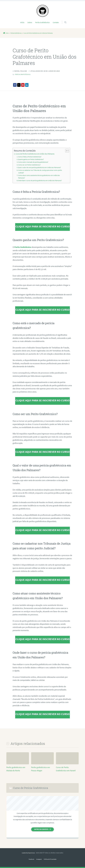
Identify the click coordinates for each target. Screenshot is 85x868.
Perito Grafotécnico (42, 22)
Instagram (38, 859)
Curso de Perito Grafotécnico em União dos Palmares (35, 154)
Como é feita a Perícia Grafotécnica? (31, 157)
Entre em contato (41, 829)
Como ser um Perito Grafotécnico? (30, 165)
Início (22, 22)
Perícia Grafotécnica (24, 74)
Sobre (30, 22)
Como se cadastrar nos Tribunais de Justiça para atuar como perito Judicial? (41, 171)
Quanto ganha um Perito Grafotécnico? (32, 159)
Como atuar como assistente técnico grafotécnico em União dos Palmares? (40, 177)
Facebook (30, 859)
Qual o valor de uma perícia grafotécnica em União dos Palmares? (41, 167)
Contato (56, 22)
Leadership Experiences (28, 853)
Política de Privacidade (51, 859)
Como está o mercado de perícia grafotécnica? (34, 162)
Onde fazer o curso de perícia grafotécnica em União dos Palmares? (41, 181)
